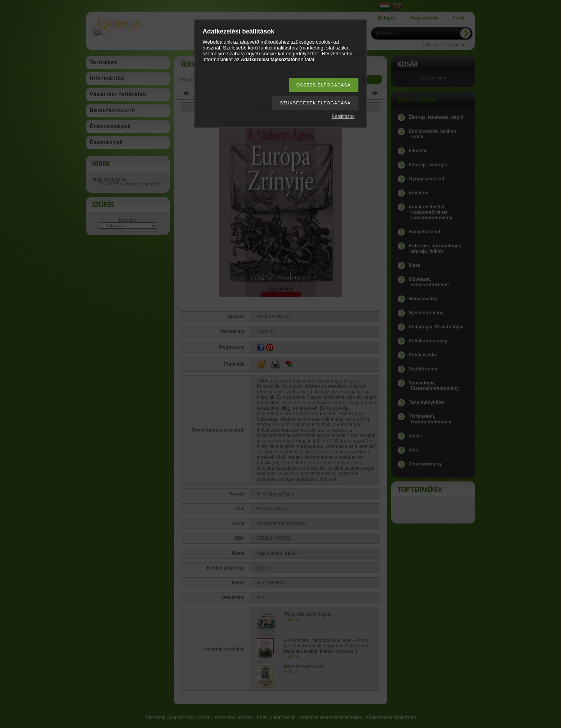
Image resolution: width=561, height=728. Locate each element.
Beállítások (343, 116)
